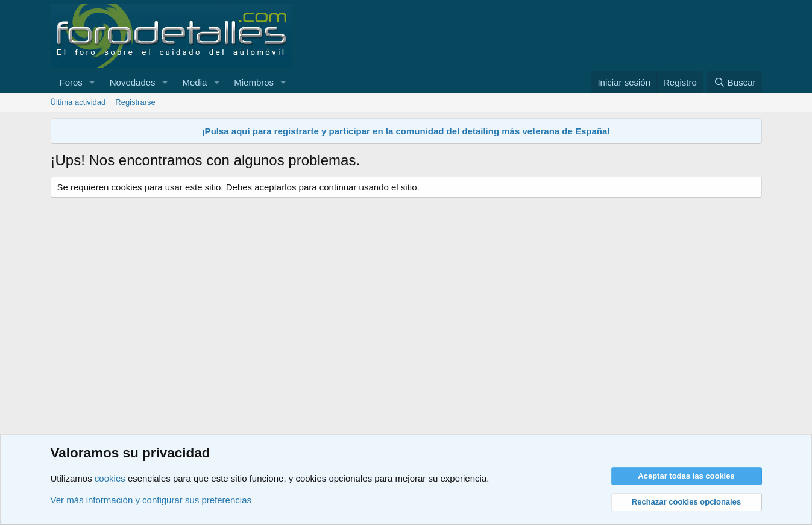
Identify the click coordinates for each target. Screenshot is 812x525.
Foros (71, 82)
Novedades (133, 82)
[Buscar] (734, 82)
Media (194, 82)
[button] (92, 82)
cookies (110, 478)
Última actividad (78, 102)
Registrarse (135, 102)
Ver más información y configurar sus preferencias (151, 500)
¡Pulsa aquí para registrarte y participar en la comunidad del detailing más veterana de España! (406, 131)
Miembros (254, 82)
